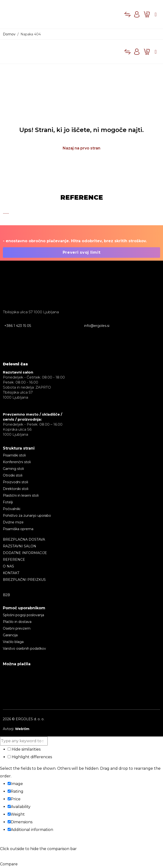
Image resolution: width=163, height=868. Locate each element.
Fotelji (8, 502)
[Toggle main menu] (156, 15)
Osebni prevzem (17, 628)
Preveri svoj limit (82, 252)
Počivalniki (12, 509)
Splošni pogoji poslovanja (23, 615)
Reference (14, 560)
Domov (9, 34)
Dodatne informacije (25, 553)
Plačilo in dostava (17, 622)
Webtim (22, 729)
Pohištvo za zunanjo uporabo (27, 516)
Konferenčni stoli (17, 462)
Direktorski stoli (16, 489)
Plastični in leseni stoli (21, 495)
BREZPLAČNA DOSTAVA (24, 539)
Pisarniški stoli (14, 455)
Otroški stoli (13, 475)
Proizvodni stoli (15, 482)
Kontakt (11, 573)
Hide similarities (24, 749)
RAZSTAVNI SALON (20, 546)
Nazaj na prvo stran (81, 148)
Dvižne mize (13, 522)
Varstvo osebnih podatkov (24, 648)
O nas (8, 566)
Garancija (10, 635)
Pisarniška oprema (18, 529)
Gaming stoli (13, 469)
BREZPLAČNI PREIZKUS (24, 580)
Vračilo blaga (13, 642)
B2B (6, 595)
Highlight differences (30, 757)
